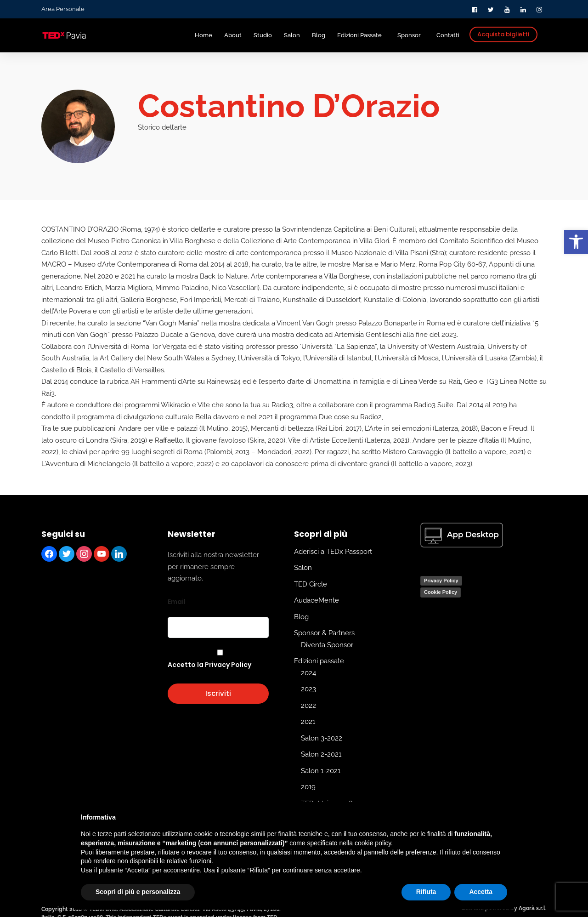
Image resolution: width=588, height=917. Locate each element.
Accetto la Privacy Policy (209, 665)
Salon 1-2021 (321, 770)
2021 (308, 722)
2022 (308, 705)
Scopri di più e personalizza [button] (138, 892)
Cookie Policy (441, 592)
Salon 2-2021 (321, 754)
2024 (308, 672)
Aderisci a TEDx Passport (333, 551)
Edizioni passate (319, 661)
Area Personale (63, 9)
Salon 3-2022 (322, 738)
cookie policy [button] (373, 843)
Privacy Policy (441, 580)
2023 (308, 689)
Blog (301, 616)
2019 (308, 787)
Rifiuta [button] (426, 892)
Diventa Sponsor (327, 644)
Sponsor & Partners (324, 633)
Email (177, 601)
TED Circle (311, 584)
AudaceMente (317, 600)
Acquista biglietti (503, 34)
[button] (576, 242)
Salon (303, 568)
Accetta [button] (481, 892)
